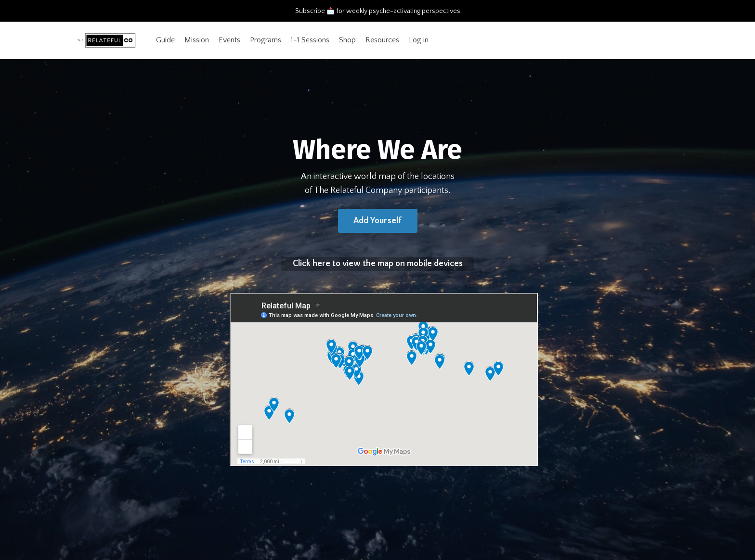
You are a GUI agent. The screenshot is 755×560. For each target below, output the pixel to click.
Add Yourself (378, 221)
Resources (382, 40)
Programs (266, 40)
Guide (165, 40)
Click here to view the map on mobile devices (378, 264)
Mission (197, 40)
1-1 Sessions (310, 40)
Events (229, 40)
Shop (347, 40)
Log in (419, 40)
